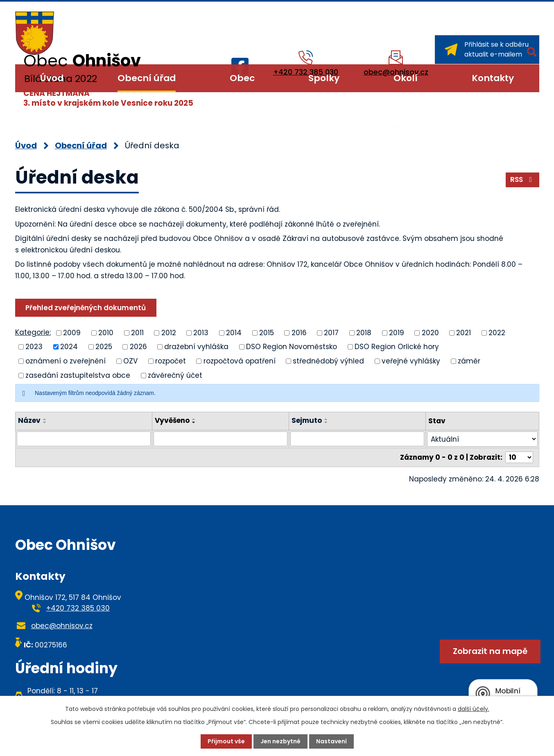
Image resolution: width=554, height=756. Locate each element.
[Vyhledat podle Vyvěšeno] (220, 439)
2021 (464, 332)
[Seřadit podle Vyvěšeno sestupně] (194, 422)
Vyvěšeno (172, 420)
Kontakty (493, 78)
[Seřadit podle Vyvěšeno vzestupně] (194, 419)
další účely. (474, 709)
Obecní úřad (147, 78)
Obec (242, 78)
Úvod (52, 78)
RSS (523, 179)
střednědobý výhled (328, 361)
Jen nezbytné (280, 741)
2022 (497, 332)
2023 (34, 347)
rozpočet (171, 361)
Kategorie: (33, 332)
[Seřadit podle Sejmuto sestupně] (326, 422)
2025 (104, 347)
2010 (106, 332)
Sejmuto (307, 420)
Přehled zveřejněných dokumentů (86, 308)
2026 (138, 347)
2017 (331, 332)
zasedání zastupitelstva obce (78, 375)
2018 (364, 332)
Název (29, 420)
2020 (430, 332)
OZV (130, 361)
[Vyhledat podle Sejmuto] (357, 439)
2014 (234, 332)
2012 (169, 332)
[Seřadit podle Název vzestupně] (45, 419)
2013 (201, 332)
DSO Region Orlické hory (397, 347)
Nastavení (331, 741)
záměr (469, 361)
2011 (137, 332)
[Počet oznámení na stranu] (519, 457)
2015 (267, 332)
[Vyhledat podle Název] (84, 439)
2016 (299, 332)
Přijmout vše (226, 741)
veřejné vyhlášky (411, 361)
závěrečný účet (175, 375)
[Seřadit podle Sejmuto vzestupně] (326, 419)
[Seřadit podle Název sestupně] (45, 422)
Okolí (406, 78)
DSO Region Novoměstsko (292, 347)
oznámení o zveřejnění (66, 361)
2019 (397, 332)
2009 (72, 332)
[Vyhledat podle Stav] (482, 439)
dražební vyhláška (196, 347)
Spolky (324, 78)
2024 (69, 347)
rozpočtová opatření (240, 361)
